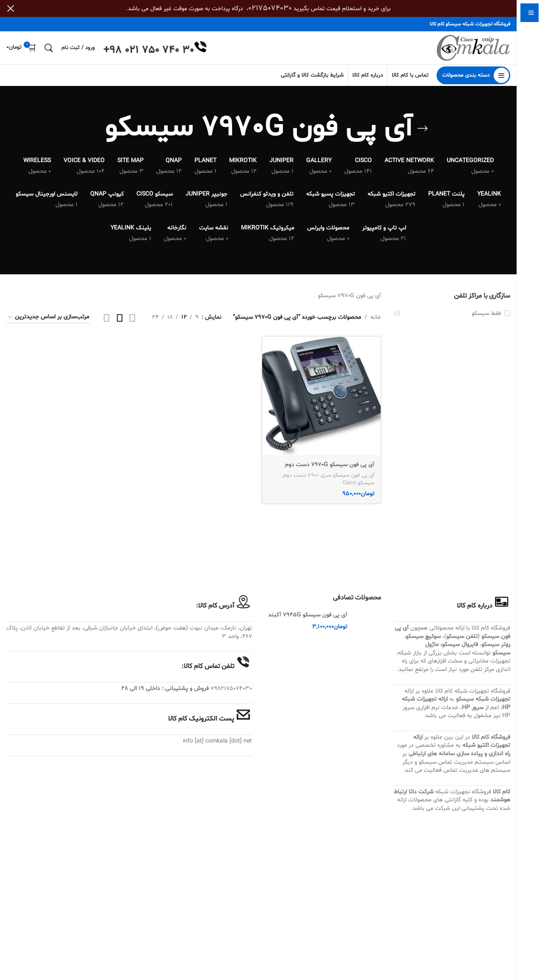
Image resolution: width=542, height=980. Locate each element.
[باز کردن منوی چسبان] (473, 76)
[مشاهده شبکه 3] (120, 318)
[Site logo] (473, 48)
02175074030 (270, 8)
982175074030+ (231, 689)
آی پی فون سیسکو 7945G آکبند (308, 616)
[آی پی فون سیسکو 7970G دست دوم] (321, 397)
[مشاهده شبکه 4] (107, 318)
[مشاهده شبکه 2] (133, 318)
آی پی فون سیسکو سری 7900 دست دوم (329, 476)
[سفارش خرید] (48, 318)
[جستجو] (49, 48)
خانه (376, 318)
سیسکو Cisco (358, 484)
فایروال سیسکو (460, 645)
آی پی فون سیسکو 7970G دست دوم (330, 465)
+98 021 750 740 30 (149, 51)
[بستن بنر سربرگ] (11, 8)
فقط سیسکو (486, 314)
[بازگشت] (423, 130)
